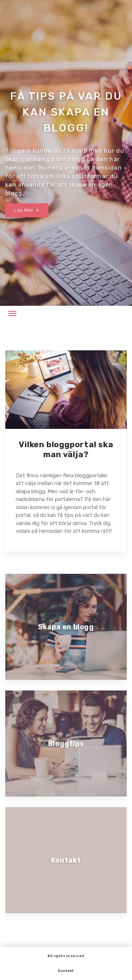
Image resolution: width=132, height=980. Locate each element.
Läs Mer (27, 210)
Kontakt (66, 971)
